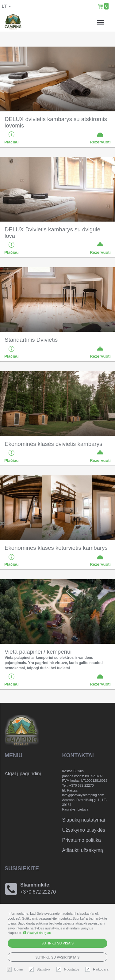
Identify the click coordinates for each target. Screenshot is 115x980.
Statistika (40, 969)
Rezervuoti (100, 138)
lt (6, 6)
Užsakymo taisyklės (84, 830)
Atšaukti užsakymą (83, 850)
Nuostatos (69, 969)
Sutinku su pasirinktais (58, 957)
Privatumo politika (82, 840)
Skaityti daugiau (37, 933)
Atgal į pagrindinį (23, 774)
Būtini (16, 969)
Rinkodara (98, 969)
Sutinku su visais (57, 943)
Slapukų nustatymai (84, 820)
